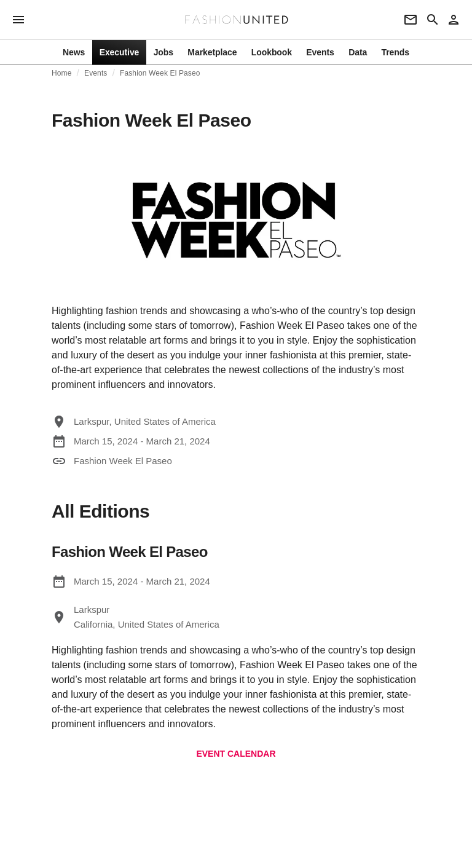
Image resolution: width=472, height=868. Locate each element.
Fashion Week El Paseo (160, 73)
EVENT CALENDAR (236, 754)
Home (62, 73)
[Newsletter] (411, 20)
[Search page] (433, 20)
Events (96, 73)
